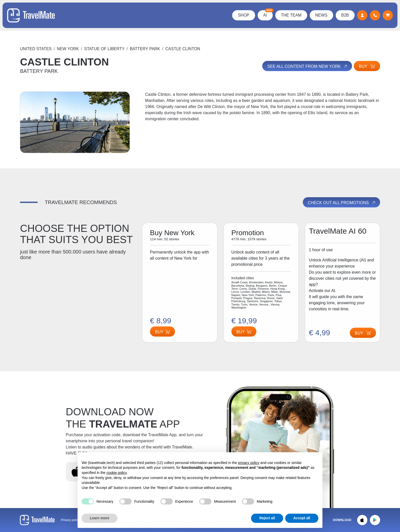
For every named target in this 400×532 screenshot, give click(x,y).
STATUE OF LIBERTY (104, 49)
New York (68, 49)
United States (36, 49)
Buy (367, 66)
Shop (243, 15)
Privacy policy (70, 520)
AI (267, 14)
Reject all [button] (267, 518)
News (321, 15)
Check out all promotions (342, 203)
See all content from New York (307, 66)
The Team (291, 15)
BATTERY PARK (145, 49)
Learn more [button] (99, 518)
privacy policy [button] (249, 463)
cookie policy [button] (116, 473)
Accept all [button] (302, 518)
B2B (345, 15)
